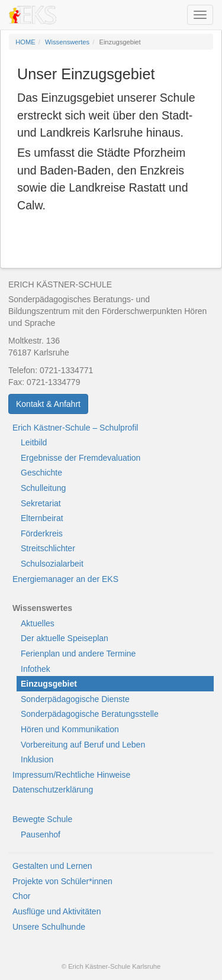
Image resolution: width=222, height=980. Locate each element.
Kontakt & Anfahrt (48, 404)
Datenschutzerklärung (53, 790)
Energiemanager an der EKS (65, 579)
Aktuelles (38, 623)
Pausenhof (41, 835)
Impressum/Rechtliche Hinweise (71, 775)
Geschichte (41, 473)
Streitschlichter (48, 548)
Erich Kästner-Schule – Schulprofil (75, 428)
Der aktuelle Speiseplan (65, 638)
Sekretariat (41, 503)
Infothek (36, 669)
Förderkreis (42, 533)
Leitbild (34, 442)
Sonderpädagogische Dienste (75, 699)
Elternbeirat (42, 518)
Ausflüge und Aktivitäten (57, 911)
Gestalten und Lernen (52, 866)
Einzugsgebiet (49, 684)
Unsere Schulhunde (49, 927)
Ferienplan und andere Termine (78, 654)
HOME (25, 42)
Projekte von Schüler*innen (62, 881)
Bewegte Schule (42, 819)
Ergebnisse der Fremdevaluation (81, 458)
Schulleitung (43, 488)
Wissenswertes (67, 42)
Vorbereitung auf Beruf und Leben (83, 745)
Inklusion (37, 759)
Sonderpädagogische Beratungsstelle (90, 714)
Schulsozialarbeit (52, 564)
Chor (21, 896)
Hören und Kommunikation (70, 729)
